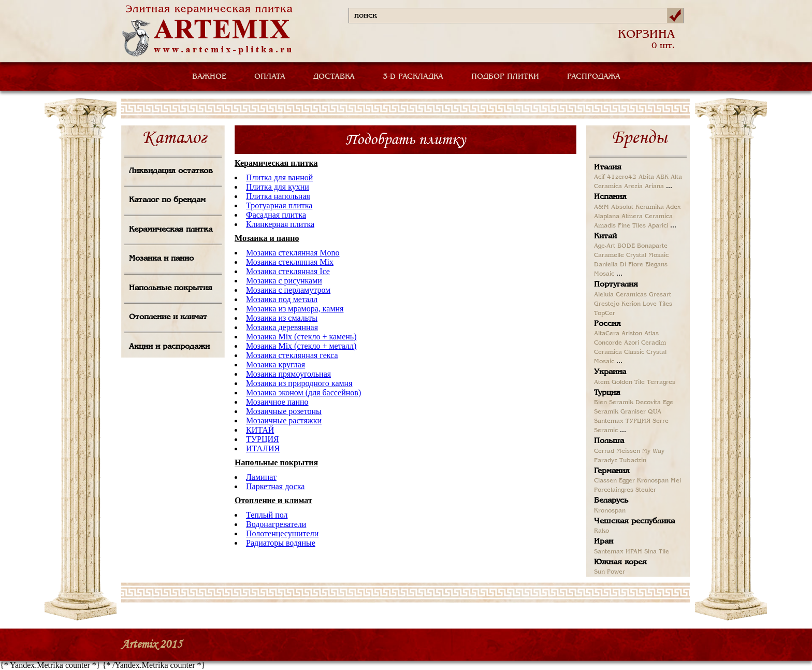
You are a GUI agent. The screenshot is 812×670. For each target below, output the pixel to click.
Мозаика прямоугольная (288, 374)
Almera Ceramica (647, 217)
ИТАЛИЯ (263, 448)
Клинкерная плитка (280, 224)
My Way (653, 451)
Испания (610, 197)
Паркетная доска (275, 486)
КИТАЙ (260, 430)
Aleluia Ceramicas (620, 295)
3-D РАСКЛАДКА (413, 77)
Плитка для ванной (279, 177)
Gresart (660, 295)
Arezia (633, 187)
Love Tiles (657, 304)
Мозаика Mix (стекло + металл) (301, 346)
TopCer (605, 313)
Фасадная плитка (276, 215)
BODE (626, 246)
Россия (607, 324)
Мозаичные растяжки (284, 420)
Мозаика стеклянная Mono (293, 253)
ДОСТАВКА (334, 77)
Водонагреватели (276, 524)
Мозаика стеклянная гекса (292, 355)
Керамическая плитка (171, 230)
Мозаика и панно (161, 259)
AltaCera (607, 334)
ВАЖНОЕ (209, 77)
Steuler (646, 490)
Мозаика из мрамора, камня (295, 309)
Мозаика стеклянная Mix (290, 262)
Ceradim (654, 343)
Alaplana (607, 217)
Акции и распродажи (169, 347)
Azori (632, 343)
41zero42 (622, 177)
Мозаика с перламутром (288, 290)
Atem (602, 382)
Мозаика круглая (275, 365)
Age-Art (605, 246)
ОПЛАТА (270, 77)
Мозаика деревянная (282, 327)
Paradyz (606, 461)
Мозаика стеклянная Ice (288, 271)
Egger (627, 481)
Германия (612, 471)
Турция (607, 393)
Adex (673, 207)
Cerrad (604, 451)
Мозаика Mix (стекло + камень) (301, 337)
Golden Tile (628, 382)
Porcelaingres (614, 490)
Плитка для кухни (278, 187)
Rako (601, 531)
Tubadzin (633, 461)
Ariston (632, 334)
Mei (676, 481)
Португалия (616, 284)
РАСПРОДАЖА (594, 77)
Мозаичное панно (277, 402)
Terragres (661, 382)
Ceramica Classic (619, 352)
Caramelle (609, 255)
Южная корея (620, 562)
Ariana (654, 187)
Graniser (633, 412)
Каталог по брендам (167, 200)
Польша (609, 441)
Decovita (648, 403)
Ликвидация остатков (171, 171)
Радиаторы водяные (281, 543)
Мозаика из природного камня (299, 383)
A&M (601, 207)
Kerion (631, 304)
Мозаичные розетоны (284, 411)
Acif (599, 177)
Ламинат (261, 477)
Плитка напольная (278, 196)
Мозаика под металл (282, 299)
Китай (605, 236)
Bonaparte (652, 246)
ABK (662, 177)
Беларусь (611, 501)
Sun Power (610, 572)
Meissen (628, 451)
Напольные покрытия (171, 288)
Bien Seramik (614, 403)
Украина (610, 372)
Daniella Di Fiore (619, 265)
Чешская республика (634, 521)
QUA (655, 412)
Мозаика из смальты (282, 318)
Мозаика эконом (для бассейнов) (303, 393)
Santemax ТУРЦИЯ (622, 421)
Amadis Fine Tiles (620, 226)
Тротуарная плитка (279, 205)
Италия (608, 167)
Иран (604, 541)
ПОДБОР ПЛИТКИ (505, 77)
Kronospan (653, 481)
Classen (605, 481)
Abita (646, 177)
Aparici (658, 226)
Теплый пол (267, 515)
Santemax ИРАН (618, 552)
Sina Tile (657, 552)
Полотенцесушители (282, 533)
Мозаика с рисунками (284, 281)
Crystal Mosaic (647, 255)
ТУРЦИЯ (263, 439)
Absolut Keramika (637, 207)
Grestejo (607, 304)
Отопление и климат (168, 317)
